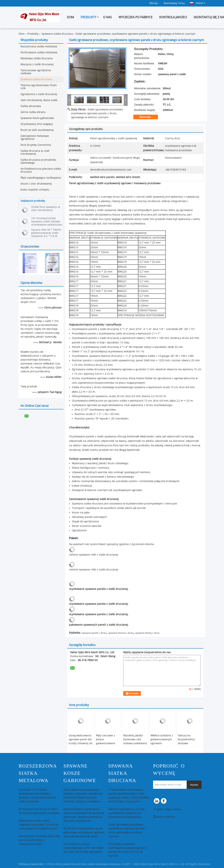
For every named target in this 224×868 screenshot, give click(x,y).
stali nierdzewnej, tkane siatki (39, 100)
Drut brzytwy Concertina (36, 145)
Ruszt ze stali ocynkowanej (37, 130)
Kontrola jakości (173, 17)
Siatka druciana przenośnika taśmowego (38, 161)
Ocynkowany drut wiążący (37, 124)
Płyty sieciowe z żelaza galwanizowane (106, 739)
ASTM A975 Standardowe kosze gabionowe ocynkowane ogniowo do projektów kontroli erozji (84, 832)
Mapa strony (173, 809)
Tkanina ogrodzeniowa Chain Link (39, 87)
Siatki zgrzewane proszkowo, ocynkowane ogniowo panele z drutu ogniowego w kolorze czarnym (97, 113)
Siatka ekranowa (31, 106)
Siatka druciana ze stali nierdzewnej (35, 152)
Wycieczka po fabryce (136, 17)
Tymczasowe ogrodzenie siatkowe (36, 72)
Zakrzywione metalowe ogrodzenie (35, 137)
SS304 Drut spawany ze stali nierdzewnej (46, 209)
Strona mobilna (164, 817)
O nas (107, 17)
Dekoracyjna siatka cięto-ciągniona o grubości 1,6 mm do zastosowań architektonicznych (39, 825)
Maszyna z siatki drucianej (37, 64)
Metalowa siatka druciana (37, 58)
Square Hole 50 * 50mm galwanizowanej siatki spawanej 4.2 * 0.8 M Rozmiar (46, 235)
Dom (70, 17)
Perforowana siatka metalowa (39, 52)
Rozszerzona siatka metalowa (39, 47)
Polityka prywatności (31, 864)
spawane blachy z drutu (147, 633)
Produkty (88, 17)
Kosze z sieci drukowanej (36, 184)
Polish (201, 3)
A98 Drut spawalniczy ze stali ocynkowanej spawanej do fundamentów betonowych (126, 813)
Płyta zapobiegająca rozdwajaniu (41, 178)
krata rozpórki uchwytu (35, 190)
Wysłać (194, 785)
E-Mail (158, 809)
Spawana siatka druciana (57, 34)
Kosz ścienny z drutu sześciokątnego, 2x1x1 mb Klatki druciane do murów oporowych (83, 848)
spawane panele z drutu (94, 633)
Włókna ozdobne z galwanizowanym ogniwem (162, 739)
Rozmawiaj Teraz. (175, 3)
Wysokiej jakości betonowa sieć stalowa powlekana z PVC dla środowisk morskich (135, 745)
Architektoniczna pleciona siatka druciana (41, 170)
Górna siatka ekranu (33, 112)
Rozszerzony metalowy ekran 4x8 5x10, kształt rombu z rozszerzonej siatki (39, 840)
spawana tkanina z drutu (121, 633)
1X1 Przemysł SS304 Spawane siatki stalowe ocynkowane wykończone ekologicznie (47, 223)
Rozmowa (147, 117)
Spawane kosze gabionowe (37, 118)
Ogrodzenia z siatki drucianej (39, 94)
